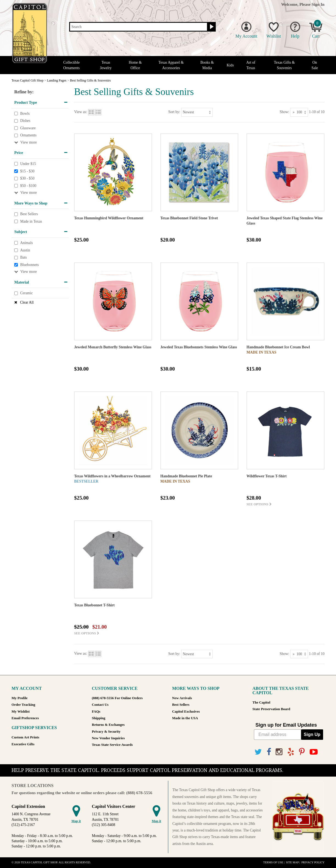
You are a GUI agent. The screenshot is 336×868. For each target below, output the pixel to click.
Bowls (25, 114)
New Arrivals (182, 698)
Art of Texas (251, 65)
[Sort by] (197, 112)
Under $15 (28, 164)
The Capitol (261, 702)
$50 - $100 (28, 186)
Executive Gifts (23, 744)
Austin (25, 250)
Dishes (25, 121)
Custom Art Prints (25, 737)
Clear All (27, 302)
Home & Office (135, 65)
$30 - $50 (27, 178)
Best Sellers (29, 214)
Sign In (318, 4)
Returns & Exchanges (108, 725)
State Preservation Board (271, 709)
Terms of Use (273, 862)
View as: (81, 112)
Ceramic (26, 293)
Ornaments (28, 135)
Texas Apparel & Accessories (171, 65)
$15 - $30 (27, 171)
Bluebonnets (29, 265)
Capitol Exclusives (186, 712)
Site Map (292, 862)
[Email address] (278, 735)
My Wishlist (21, 712)
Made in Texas (31, 221)
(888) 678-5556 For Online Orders (117, 698)
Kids (230, 65)
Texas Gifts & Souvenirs (284, 65)
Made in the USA (185, 718)
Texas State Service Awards (112, 745)
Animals (26, 243)
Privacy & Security (106, 732)
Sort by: (174, 112)
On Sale (315, 65)
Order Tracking (23, 705)
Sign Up (312, 734)
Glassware (28, 128)
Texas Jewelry (106, 65)
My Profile (19, 698)
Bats (23, 257)
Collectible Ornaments (72, 65)
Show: (285, 112)
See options (259, 504)
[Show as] (299, 112)
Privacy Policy (313, 862)
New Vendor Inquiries (108, 738)
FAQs (96, 712)
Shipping (99, 718)
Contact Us (100, 705)
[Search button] (211, 27)
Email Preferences (25, 718)
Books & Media (207, 65)
